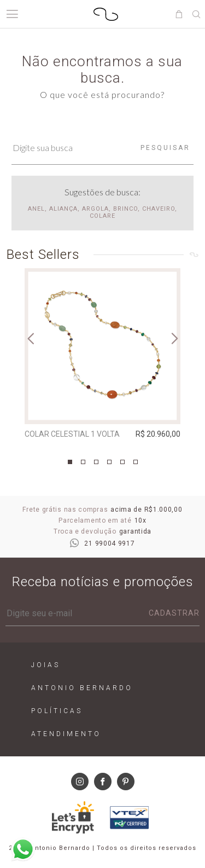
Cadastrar (174, 613)
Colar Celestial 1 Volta (72, 434)
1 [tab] (70, 462)
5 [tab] (122, 462)
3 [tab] (96, 462)
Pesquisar (165, 148)
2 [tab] (83, 462)
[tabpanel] (102, 356)
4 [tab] (109, 462)
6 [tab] (136, 462)
